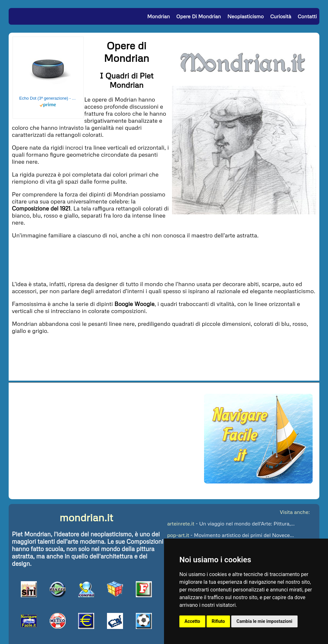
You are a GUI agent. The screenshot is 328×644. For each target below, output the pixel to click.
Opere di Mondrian (198, 16)
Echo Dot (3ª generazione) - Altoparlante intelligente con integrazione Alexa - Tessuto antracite (48, 98)
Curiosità (281, 16)
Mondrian (158, 16)
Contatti (307, 16)
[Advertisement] (164, 259)
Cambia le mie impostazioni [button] (264, 621)
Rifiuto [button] (218, 621)
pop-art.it (178, 535)
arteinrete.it (181, 524)
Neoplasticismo (246, 16)
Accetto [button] (192, 621)
